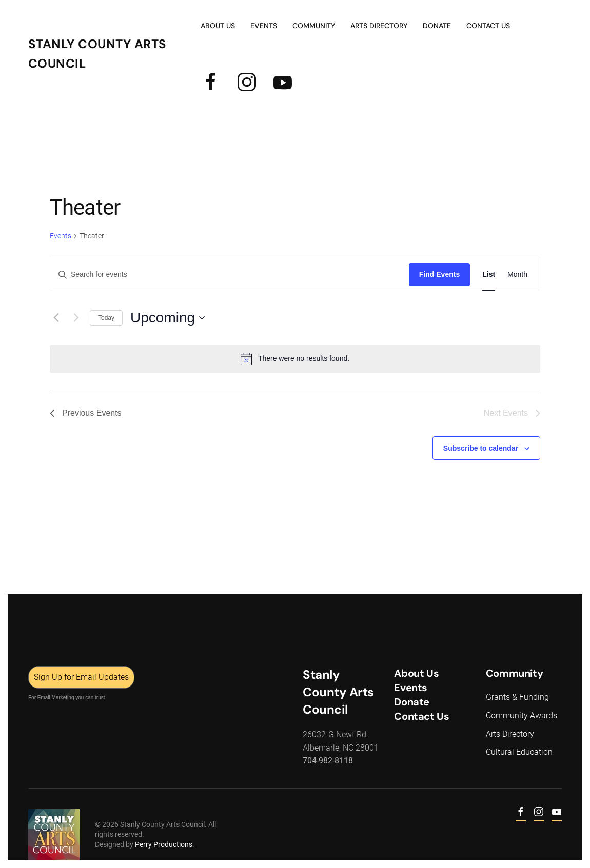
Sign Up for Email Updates (80, 677)
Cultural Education (518, 752)
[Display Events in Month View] (517, 275)
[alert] (295, 359)
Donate (437, 26)
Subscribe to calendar (481, 448)
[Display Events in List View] (489, 275)
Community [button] (314, 26)
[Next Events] (76, 318)
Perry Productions (163, 844)
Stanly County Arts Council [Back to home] (97, 54)
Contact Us (488, 26)
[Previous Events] (56, 318)
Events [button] (264, 26)
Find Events (439, 274)
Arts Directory (379, 26)
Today (106, 318)
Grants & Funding (516, 697)
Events (61, 236)
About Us (218, 26)
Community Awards (520, 715)
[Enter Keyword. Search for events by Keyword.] (230, 275)
